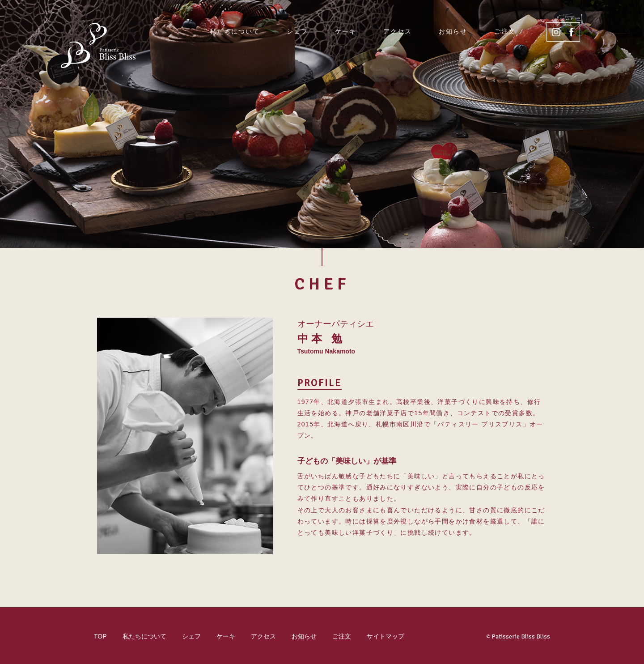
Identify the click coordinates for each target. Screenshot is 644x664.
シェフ (297, 31)
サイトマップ (386, 636)
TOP (100, 636)
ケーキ (346, 31)
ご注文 (505, 31)
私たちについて (235, 31)
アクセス (398, 31)
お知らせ (453, 31)
